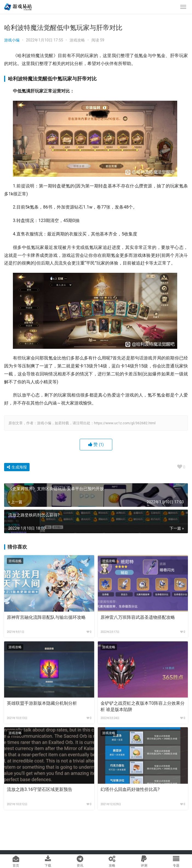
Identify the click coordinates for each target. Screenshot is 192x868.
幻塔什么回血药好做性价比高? (130, 789)
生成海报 (17, 467)
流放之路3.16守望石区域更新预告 (40, 789)
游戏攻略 (77, 40)
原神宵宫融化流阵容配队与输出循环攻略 (46, 617)
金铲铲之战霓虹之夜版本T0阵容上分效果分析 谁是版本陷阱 (143, 706)
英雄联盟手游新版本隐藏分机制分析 (42, 703)
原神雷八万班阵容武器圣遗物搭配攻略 (138, 617)
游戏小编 (12, 40)
